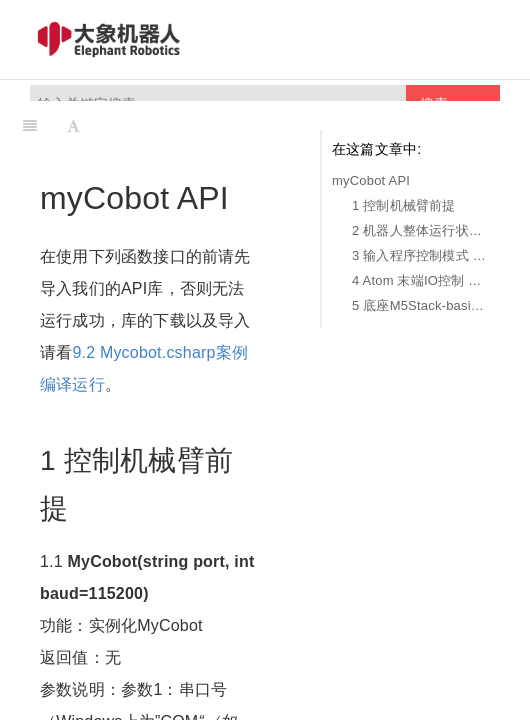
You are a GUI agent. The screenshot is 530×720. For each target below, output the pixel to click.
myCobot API (371, 180)
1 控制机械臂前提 (404, 205)
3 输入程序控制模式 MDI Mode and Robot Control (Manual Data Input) (421, 255)
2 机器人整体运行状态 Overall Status (421, 230)
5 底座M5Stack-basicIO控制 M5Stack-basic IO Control (421, 305)
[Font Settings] (73, 126)
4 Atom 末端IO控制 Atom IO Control (421, 280)
